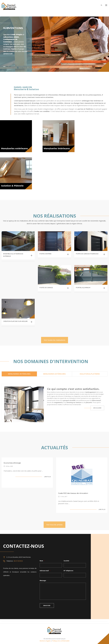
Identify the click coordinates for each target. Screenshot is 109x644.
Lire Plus (46, 477)
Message (43, 581)
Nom (42, 561)
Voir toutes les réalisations (55, 340)
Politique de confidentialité (61, 641)
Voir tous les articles (54, 525)
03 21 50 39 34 (18, 561)
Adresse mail (45, 571)
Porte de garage (46, 288)
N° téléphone (68, 571)
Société (66, 561)
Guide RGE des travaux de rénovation (72, 493)
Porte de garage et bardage (87, 254)
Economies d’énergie (11, 463)
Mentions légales (45, 641)
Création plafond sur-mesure (15, 321)
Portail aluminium (83, 288)
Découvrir (97, 408)
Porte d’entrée (45, 254)
